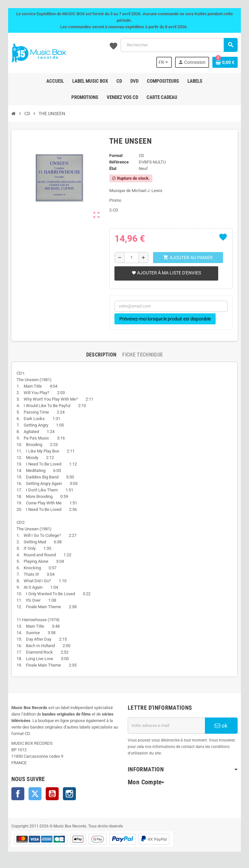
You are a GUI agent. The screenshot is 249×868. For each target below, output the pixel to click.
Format (116, 156)
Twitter (35, 794)
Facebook (18, 794)
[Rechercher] (179, 45)
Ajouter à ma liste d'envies (166, 273)
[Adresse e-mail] (166, 726)
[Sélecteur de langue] (164, 62)
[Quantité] (131, 258)
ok (221, 726)
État (113, 169)
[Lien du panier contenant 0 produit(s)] (225, 62)
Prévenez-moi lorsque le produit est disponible (165, 319)
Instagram (69, 794)
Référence (119, 162)
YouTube (52, 794)
